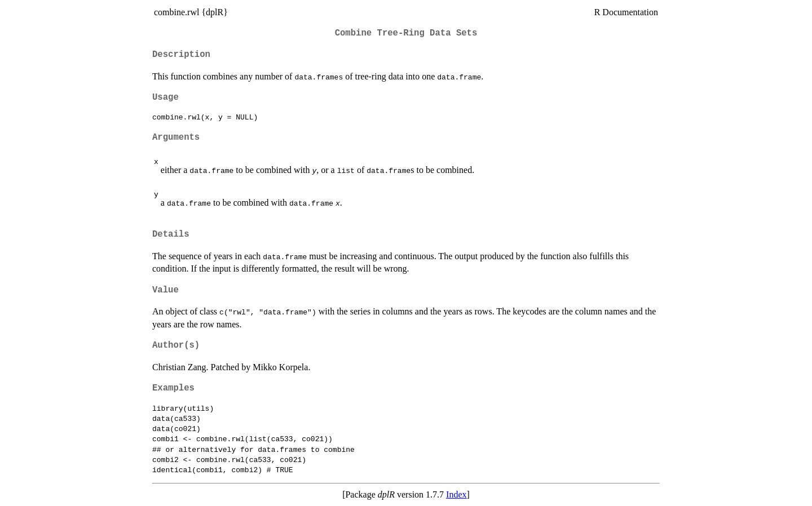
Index (456, 494)
